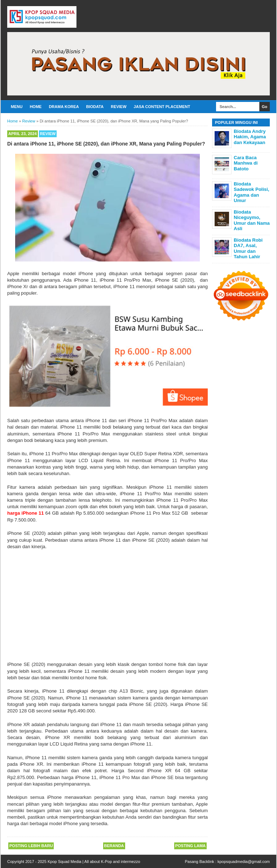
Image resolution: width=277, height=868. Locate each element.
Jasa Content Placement (162, 107)
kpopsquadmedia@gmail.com (244, 862)
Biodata (95, 107)
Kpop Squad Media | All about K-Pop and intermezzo (94, 862)
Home (36, 107)
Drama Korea (64, 107)
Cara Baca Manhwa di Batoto (246, 163)
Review (118, 107)
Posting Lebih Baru (31, 846)
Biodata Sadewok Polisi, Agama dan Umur (251, 192)
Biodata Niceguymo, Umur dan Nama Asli (252, 220)
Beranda (114, 846)
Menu (17, 107)
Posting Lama (190, 846)
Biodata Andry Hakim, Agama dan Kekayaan (250, 137)
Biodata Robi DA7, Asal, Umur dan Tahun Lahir (248, 249)
